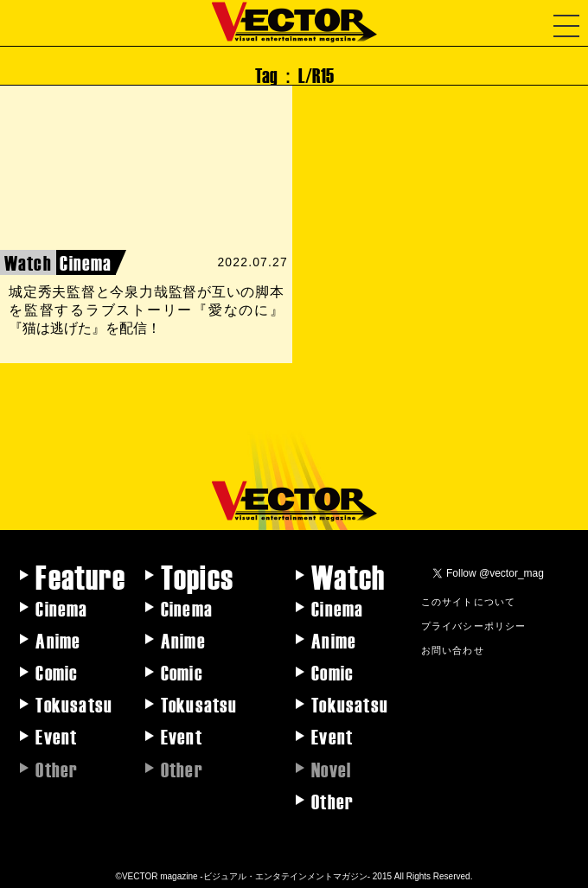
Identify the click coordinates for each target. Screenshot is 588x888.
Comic (57, 672)
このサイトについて (469, 601)
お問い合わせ (453, 649)
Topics (197, 576)
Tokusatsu (74, 704)
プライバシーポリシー (474, 625)
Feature (80, 576)
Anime (58, 640)
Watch (348, 576)
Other (332, 801)
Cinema (61, 608)
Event (56, 736)
